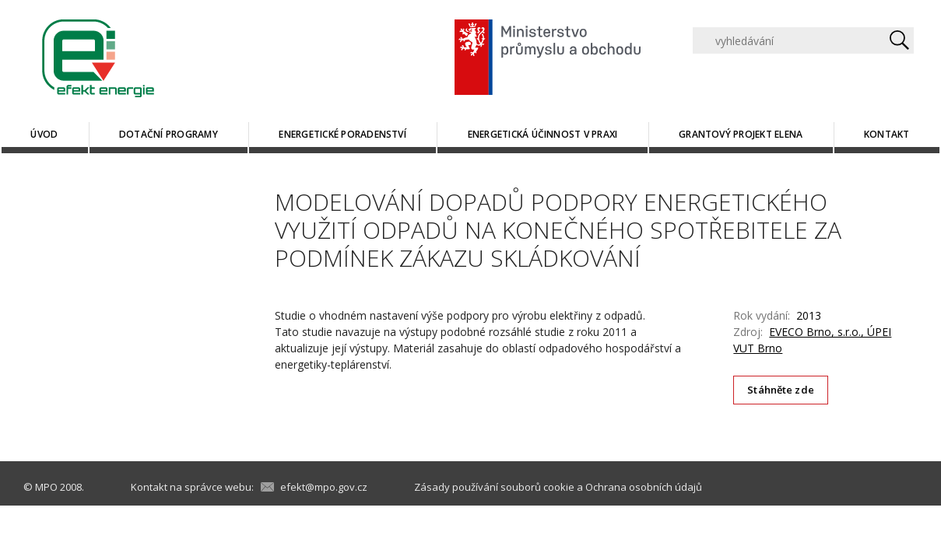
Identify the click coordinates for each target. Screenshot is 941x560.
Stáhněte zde (781, 390)
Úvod (44, 134)
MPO (46, 487)
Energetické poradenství (342, 134)
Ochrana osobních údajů (644, 487)
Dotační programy (169, 134)
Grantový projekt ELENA (741, 134)
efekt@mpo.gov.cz (324, 487)
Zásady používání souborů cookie (494, 487)
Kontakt (887, 134)
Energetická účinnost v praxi (543, 134)
